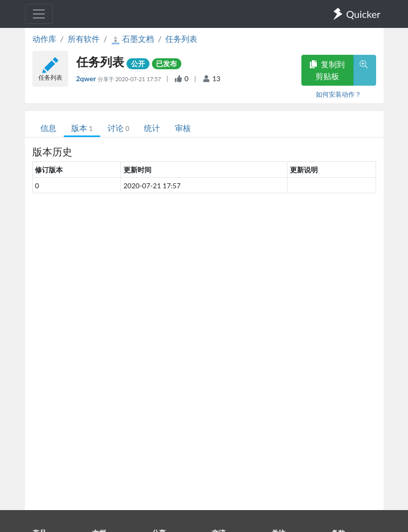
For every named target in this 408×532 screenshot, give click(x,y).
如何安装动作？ (339, 94)
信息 (48, 128)
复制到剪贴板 (327, 70)
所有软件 (84, 39)
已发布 (166, 64)
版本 (82, 128)
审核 (183, 128)
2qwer (87, 78)
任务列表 (181, 39)
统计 (152, 128)
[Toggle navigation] (39, 14)
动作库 (44, 39)
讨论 (118, 128)
